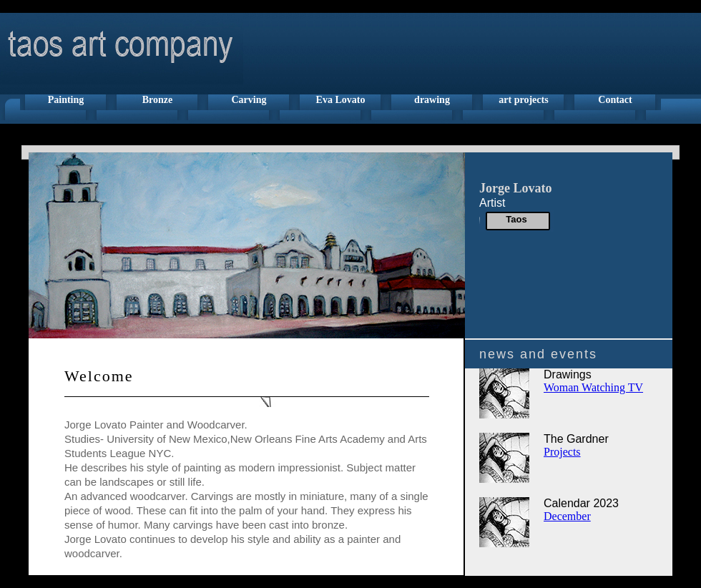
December (567, 516)
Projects (562, 452)
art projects (523, 100)
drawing (432, 100)
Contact (615, 100)
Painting (66, 100)
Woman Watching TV (593, 387)
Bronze (158, 100)
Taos (516, 219)
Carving (249, 100)
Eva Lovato (341, 100)
